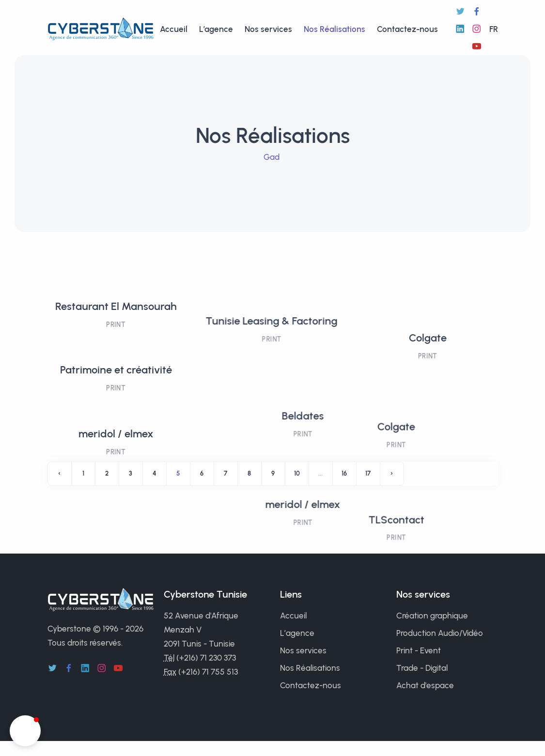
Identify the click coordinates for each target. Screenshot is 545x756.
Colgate (429, 306)
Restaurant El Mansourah (116, 306)
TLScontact (390, 437)
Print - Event (419, 650)
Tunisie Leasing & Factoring (272, 306)
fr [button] (494, 29)
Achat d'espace (425, 685)
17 (368, 473)
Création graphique (432, 616)
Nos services (268, 29)
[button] (25, 731)
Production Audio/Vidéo (440, 633)
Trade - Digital (422, 668)
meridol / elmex (116, 434)
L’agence (216, 29)
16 (344, 473)
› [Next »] (392, 473)
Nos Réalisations (335, 29)
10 (297, 473)
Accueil (174, 29)
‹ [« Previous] (59, 473)
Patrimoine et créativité (116, 370)
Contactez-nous (407, 29)
